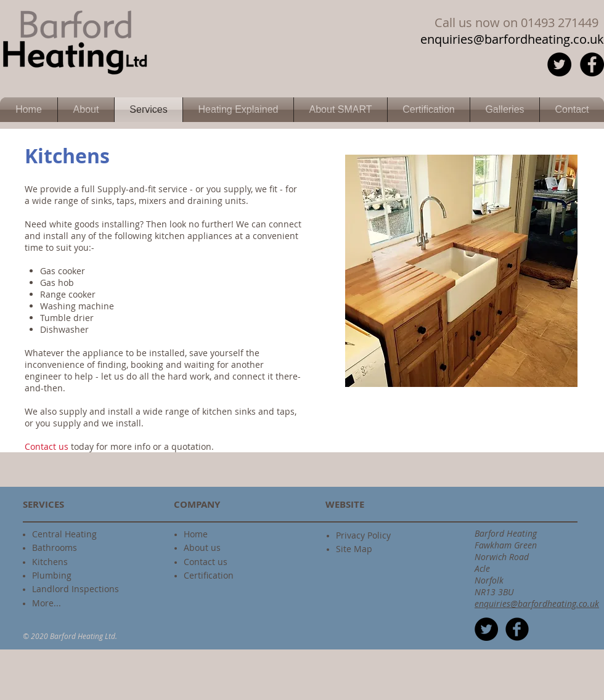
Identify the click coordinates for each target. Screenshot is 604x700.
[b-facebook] (517, 629)
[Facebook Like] (474, 142)
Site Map (354, 549)
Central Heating (64, 534)
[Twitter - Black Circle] (559, 64)
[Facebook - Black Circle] (592, 64)
